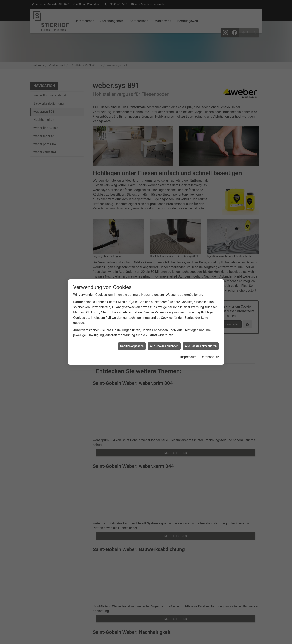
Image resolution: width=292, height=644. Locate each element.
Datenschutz (210, 297)
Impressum (188, 297)
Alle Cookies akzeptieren (201, 286)
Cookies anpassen (132, 286)
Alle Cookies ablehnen (164, 286)
